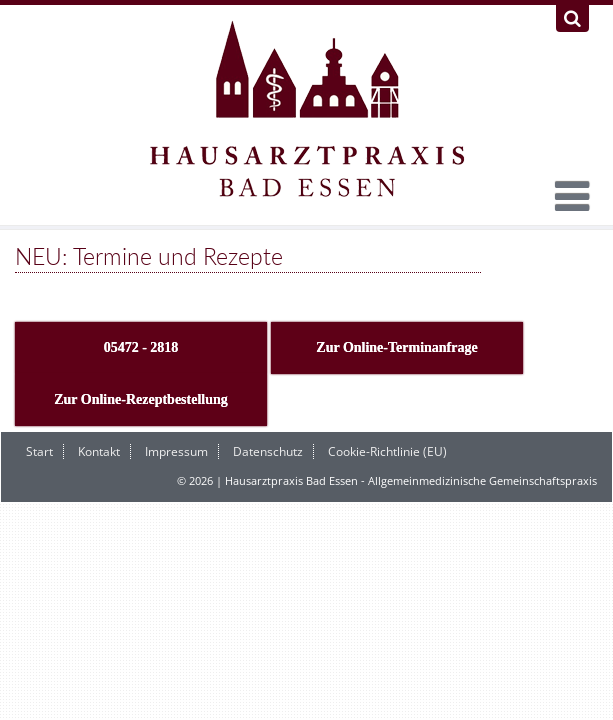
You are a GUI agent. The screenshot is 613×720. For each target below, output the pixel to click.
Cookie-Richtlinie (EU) (387, 451)
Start (39, 451)
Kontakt (99, 451)
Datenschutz (268, 451)
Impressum (176, 451)
